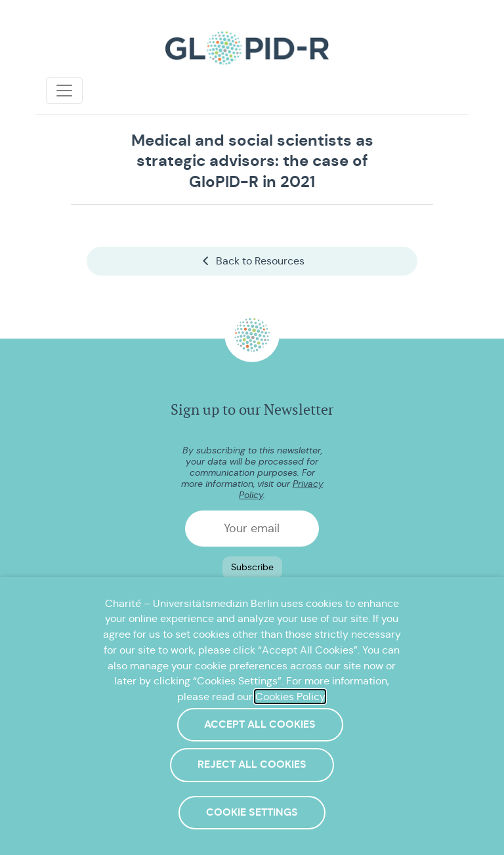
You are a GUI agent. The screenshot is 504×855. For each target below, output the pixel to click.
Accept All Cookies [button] (260, 724)
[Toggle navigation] (64, 91)
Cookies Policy (290, 697)
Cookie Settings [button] (252, 812)
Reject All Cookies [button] (252, 764)
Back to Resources (252, 261)
